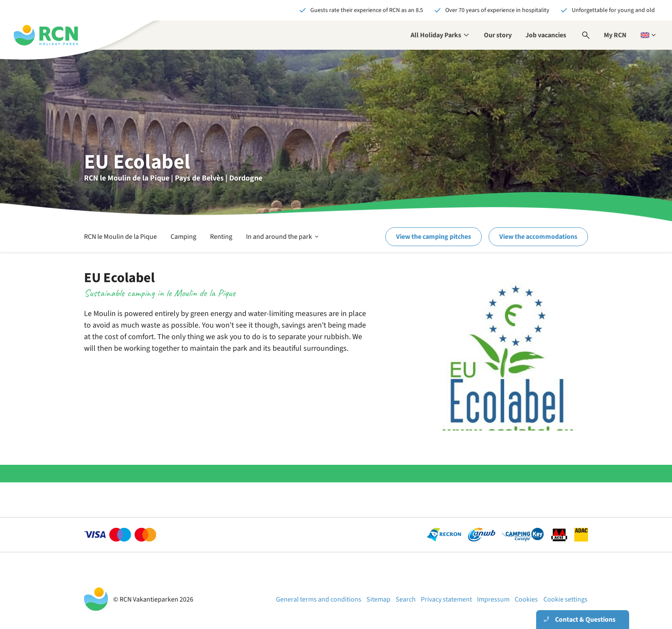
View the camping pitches (433, 237)
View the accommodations (538, 237)
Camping (183, 237)
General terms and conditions (319, 599)
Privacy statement (446, 599)
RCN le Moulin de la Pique (120, 237)
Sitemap (378, 599)
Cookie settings (565, 599)
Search (406, 599)
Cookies (526, 599)
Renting (221, 237)
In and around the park (283, 237)
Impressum (493, 599)
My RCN (615, 35)
